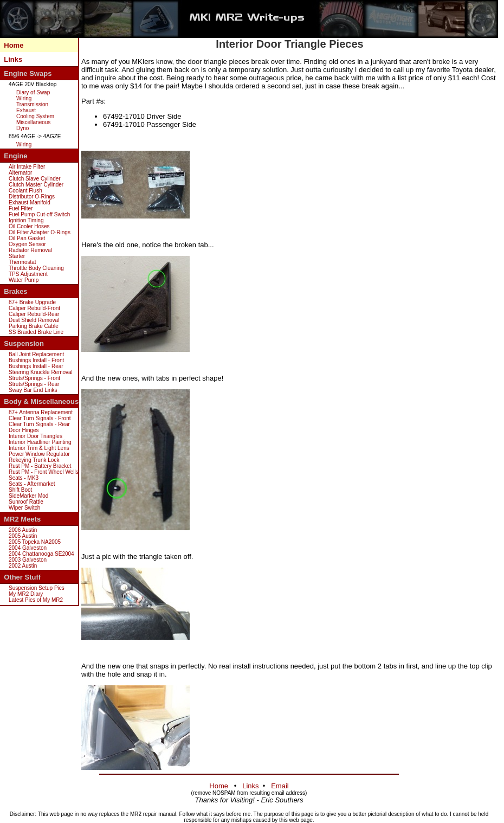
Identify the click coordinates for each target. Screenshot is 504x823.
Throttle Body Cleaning (36, 268)
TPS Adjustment (28, 274)
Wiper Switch (24, 508)
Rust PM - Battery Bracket (40, 466)
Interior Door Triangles (35, 436)
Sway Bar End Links (33, 390)
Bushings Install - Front (36, 360)
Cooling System (35, 116)
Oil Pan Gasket (27, 238)
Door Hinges (24, 430)
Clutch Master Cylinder (36, 185)
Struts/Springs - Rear (34, 384)
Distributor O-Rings (32, 197)
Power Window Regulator (39, 454)
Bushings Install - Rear (36, 366)
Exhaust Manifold (30, 202)
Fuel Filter (21, 208)
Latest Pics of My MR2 (36, 600)
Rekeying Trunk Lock (34, 460)
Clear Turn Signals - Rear (39, 424)
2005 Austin (23, 536)
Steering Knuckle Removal (41, 372)
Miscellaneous (33, 122)
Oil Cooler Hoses (29, 226)
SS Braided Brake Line (36, 332)
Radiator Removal (30, 250)
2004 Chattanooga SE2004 (41, 554)
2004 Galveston (28, 548)
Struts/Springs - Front (34, 378)
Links (13, 59)
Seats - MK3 (24, 478)
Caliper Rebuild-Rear (34, 314)
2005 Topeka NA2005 (35, 542)
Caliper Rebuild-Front (34, 308)
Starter (17, 256)
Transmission (32, 104)
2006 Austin (23, 530)
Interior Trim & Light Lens (39, 448)
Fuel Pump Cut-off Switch (39, 214)
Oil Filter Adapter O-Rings (40, 232)
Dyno (22, 128)
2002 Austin (23, 566)
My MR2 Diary (26, 594)
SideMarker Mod (28, 496)
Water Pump (24, 280)
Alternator (20, 173)
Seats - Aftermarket (32, 484)
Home (14, 45)
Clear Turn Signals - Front (40, 418)
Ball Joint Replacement (36, 354)
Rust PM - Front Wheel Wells (44, 472)
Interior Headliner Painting (40, 442)
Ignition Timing (26, 220)
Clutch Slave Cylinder (35, 179)
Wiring (24, 98)
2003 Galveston (28, 560)
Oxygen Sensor (27, 244)
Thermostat (22, 262)
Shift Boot (20, 490)
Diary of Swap (33, 92)
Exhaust (26, 110)
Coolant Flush (25, 191)
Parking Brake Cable (34, 326)
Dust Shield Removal (34, 320)
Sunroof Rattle (26, 502)
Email (280, 786)
